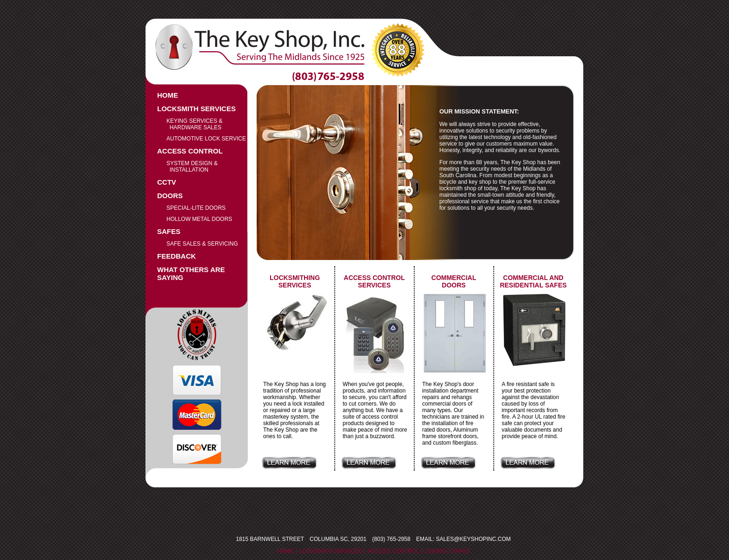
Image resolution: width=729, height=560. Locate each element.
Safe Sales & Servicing (202, 244)
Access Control (190, 151)
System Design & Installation (192, 167)
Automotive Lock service (206, 139)
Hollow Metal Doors (199, 219)
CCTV (167, 182)
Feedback (176, 256)
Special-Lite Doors (196, 208)
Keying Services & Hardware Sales (195, 124)
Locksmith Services (196, 109)
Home (168, 95)
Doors (170, 196)
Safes (169, 231)
